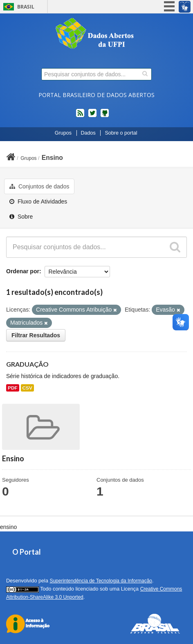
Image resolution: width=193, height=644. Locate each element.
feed (80, 116)
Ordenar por (23, 271)
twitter (92, 116)
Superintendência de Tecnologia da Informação (101, 581)
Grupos (63, 133)
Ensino (52, 158)
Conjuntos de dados (39, 186)
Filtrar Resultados (36, 335)
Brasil (26, 7)
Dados (88, 133)
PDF (13, 388)
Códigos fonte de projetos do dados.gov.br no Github (105, 116)
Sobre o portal (121, 133)
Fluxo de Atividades (38, 201)
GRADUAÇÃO (27, 364)
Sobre (21, 217)
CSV (27, 388)
